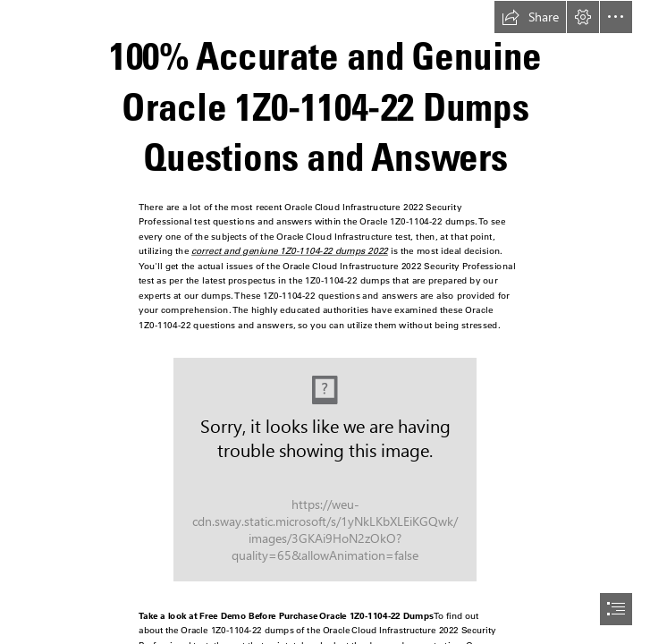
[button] (530, 17)
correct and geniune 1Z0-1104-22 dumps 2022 (290, 251)
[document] (325, 322)
